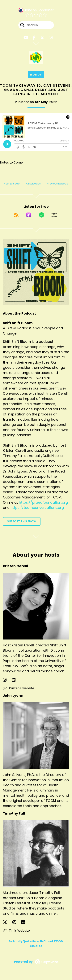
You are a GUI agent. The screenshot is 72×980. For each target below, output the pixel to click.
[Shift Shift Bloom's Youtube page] (26, 38)
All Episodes (33, 184)
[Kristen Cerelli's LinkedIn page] (16, 680)
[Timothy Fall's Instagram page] (17, 922)
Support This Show (22, 521)
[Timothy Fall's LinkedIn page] (25, 922)
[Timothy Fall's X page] (7, 922)
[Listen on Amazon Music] (54, 215)
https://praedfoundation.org (43, 502)
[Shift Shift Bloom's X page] (42, 38)
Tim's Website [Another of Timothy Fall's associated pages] (16, 931)
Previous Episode (58, 184)
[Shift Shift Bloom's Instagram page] (51, 38)
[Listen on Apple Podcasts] (29, 215)
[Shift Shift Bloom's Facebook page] (34, 38)
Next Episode (12, 184)
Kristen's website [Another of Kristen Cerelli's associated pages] (19, 688)
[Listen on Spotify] (42, 215)
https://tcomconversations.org (37, 508)
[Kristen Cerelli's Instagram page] (7, 680)
